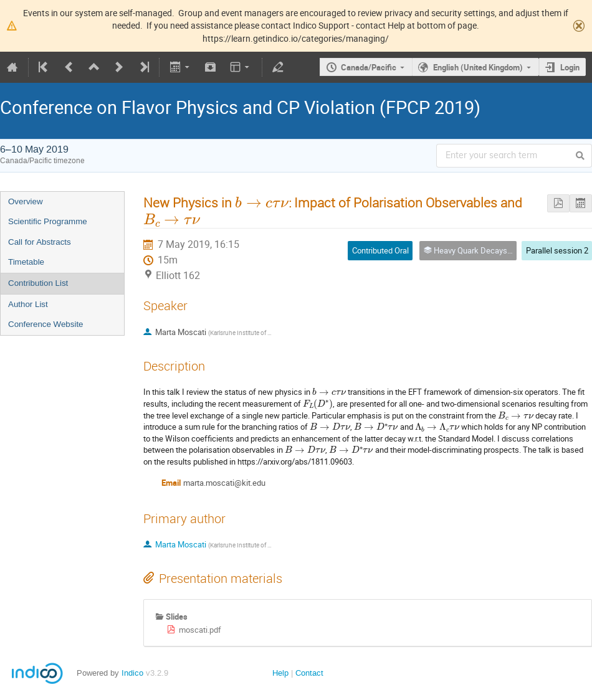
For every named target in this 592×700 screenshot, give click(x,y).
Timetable (26, 262)
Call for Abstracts (40, 242)
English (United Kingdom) (478, 67)
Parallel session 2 (557, 250)
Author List (28, 304)
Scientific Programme (48, 221)
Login (570, 67)
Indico (132, 673)
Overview (26, 201)
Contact (309, 673)
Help (280, 673)
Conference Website (46, 324)
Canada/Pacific (369, 67)
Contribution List (38, 283)
